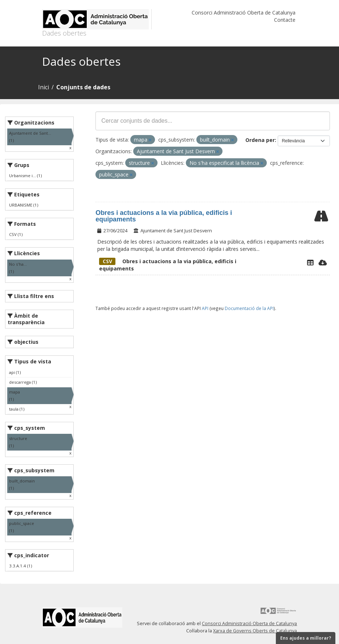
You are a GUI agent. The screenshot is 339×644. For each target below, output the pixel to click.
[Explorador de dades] (310, 262)
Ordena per (260, 140)
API (205, 308)
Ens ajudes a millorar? (306, 638)
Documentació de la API (249, 308)
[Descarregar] (323, 262)
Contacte (285, 20)
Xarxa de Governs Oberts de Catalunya (255, 631)
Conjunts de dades (83, 87)
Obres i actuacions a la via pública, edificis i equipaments (164, 216)
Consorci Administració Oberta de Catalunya (244, 13)
